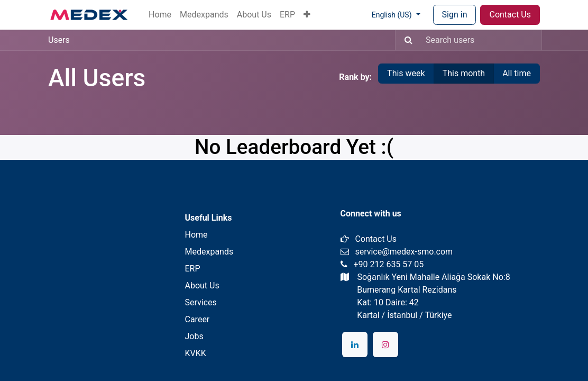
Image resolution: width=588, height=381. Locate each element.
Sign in (455, 15)
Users (59, 40)
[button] (307, 15)
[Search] (405, 40)
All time (517, 73)
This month (464, 73)
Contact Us (510, 15)
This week (406, 73)
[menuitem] (160, 15)
